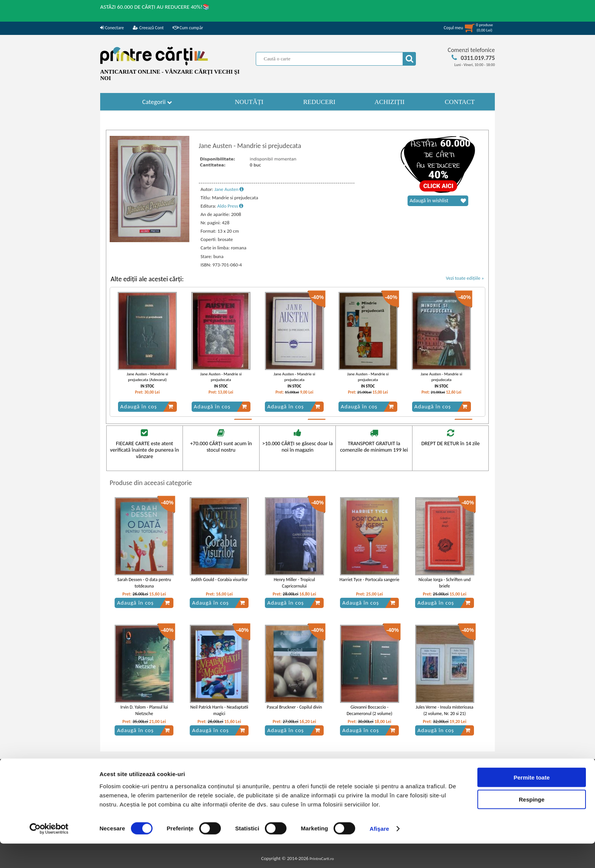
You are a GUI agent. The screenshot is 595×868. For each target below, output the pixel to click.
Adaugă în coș (147, 406)
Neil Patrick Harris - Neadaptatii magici (220, 710)
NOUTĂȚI (249, 102)
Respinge (532, 824)
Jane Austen (229, 189)
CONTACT (460, 102)
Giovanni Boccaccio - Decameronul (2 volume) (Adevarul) (369, 714)
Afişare (379, 853)
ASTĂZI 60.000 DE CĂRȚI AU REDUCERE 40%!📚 (155, 7)
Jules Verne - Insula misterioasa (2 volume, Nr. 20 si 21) (445, 710)
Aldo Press (231, 206)
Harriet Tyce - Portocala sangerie (370, 580)
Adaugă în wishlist (438, 201)
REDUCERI (319, 102)
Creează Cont (148, 28)
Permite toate (531, 801)
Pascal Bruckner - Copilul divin (294, 707)
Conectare (112, 28)
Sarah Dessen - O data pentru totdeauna (144, 583)
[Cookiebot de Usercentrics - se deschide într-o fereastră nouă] (49, 853)
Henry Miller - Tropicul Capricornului (294, 583)
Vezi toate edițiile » (465, 278)
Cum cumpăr (188, 28)
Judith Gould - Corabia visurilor (219, 580)
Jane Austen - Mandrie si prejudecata (221, 377)
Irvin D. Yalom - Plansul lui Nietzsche (144, 710)
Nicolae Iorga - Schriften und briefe (445, 583)
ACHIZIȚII (390, 102)
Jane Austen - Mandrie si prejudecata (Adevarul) (147, 377)
